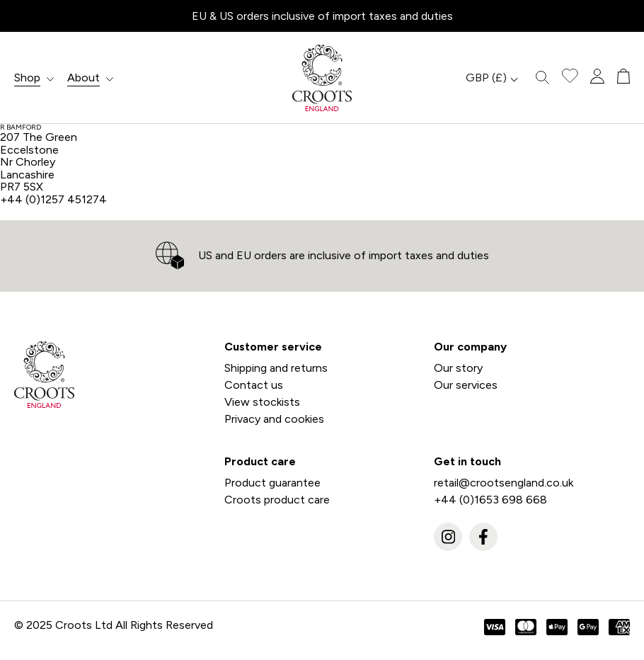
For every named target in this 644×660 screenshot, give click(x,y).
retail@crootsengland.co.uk (504, 483)
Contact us (254, 385)
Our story (458, 368)
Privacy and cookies (274, 419)
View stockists (262, 402)
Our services (466, 385)
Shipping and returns (276, 368)
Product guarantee (272, 483)
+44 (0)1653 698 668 (490, 500)
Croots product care (277, 500)
